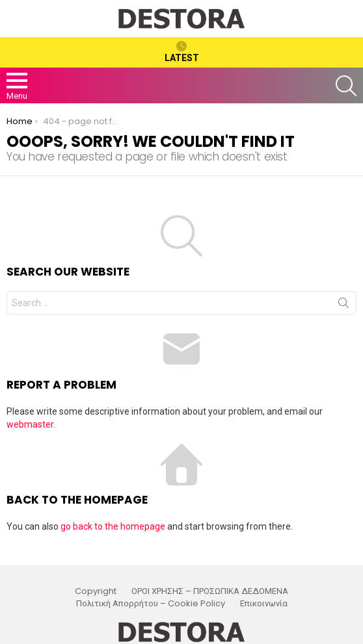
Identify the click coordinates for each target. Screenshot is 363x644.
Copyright (96, 591)
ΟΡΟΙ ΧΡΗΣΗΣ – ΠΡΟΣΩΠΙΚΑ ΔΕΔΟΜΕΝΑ (210, 591)
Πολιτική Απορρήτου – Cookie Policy (151, 604)
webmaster (30, 424)
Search (343, 305)
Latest (182, 52)
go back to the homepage (113, 526)
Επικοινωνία (264, 604)
